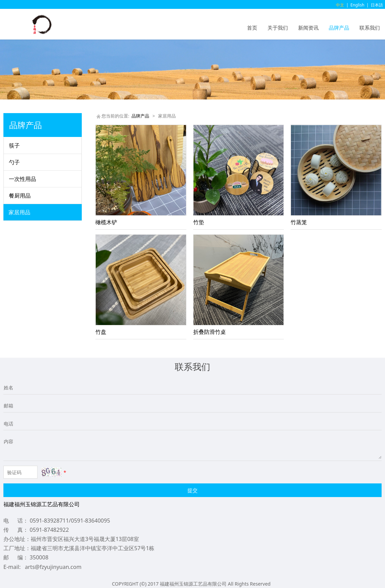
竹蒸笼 (299, 222)
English (358, 5)
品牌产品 (339, 28)
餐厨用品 (20, 196)
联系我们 (370, 28)
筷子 (14, 145)
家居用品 (19, 212)
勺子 (14, 162)
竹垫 (199, 222)
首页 (252, 28)
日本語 (377, 5)
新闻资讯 (308, 28)
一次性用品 (22, 179)
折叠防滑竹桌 (210, 332)
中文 (340, 5)
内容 (9, 441)
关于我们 (278, 28)
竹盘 (101, 332)
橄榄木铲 (106, 222)
